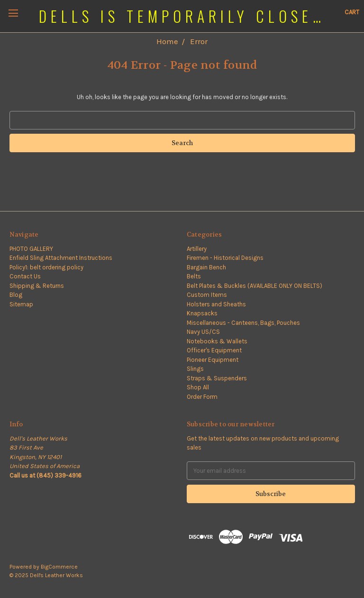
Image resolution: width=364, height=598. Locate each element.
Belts (194, 276)
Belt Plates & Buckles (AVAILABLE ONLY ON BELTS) (255, 286)
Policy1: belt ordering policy (46, 267)
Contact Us (25, 276)
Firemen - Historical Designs (225, 258)
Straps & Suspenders (217, 378)
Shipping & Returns (37, 286)
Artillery (197, 249)
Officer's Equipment (214, 350)
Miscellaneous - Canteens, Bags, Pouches (243, 323)
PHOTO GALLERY (31, 249)
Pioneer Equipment (213, 360)
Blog (16, 295)
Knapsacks (202, 313)
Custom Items (207, 295)
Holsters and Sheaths (216, 304)
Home (167, 41)
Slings (195, 369)
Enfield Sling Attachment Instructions (61, 258)
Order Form (202, 397)
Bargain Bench (206, 267)
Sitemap (21, 304)
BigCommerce (59, 567)
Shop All (198, 387)
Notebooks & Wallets (217, 341)
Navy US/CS (203, 332)
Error (199, 41)
